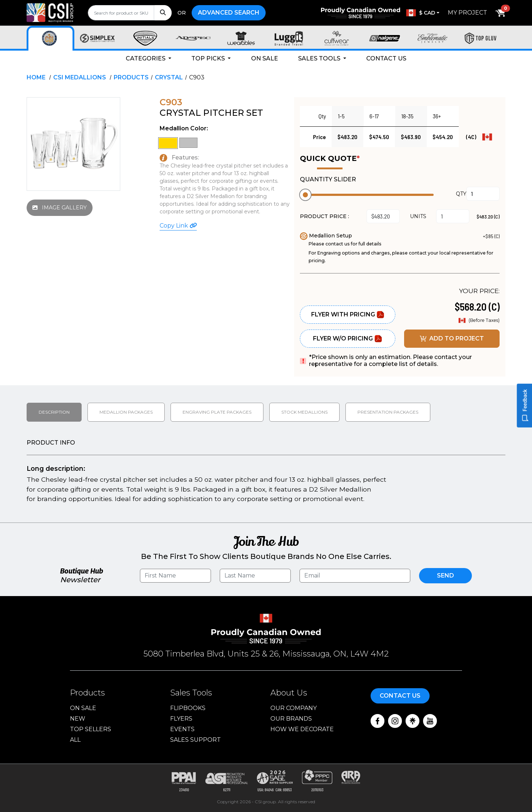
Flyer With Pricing (348, 315)
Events (182, 729)
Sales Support (195, 740)
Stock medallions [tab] (304, 412)
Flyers (181, 719)
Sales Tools (320, 58)
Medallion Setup (326, 236)
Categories (146, 58)
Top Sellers (91, 729)
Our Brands (291, 719)
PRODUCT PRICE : (324, 216)
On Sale (265, 58)
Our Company (294, 708)
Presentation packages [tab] (388, 412)
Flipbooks (188, 708)
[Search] (163, 13)
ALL (75, 740)
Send (445, 576)
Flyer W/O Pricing (348, 339)
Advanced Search (229, 13)
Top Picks (209, 58)
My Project (468, 13)
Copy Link (178, 226)
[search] (130, 13)
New (78, 719)
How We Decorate (302, 729)
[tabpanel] (266, 472)
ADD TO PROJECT (452, 338)
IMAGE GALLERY (60, 208)
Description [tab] (54, 412)
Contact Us (386, 58)
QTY (461, 194)
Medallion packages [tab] (126, 412)
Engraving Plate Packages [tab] (217, 412)
